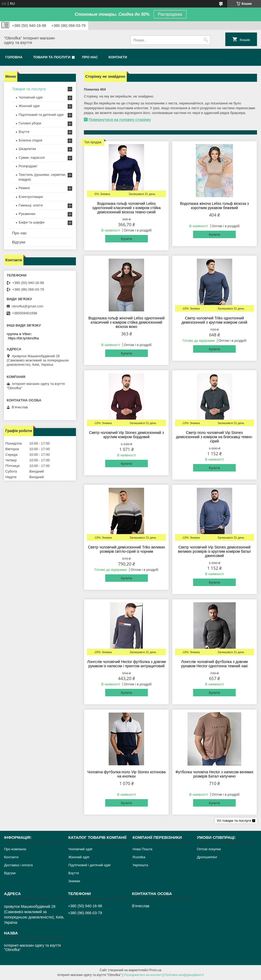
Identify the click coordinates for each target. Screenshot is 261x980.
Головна (14, 57)
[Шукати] (206, 40)
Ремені (24, 188)
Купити (127, 239)
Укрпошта (140, 865)
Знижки (74, 881)
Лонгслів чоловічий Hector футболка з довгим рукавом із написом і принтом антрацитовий (126, 664)
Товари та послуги (52, 57)
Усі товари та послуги (234, 821)
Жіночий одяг (29, 106)
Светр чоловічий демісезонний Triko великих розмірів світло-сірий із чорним (126, 549)
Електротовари (31, 197)
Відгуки (19, 242)
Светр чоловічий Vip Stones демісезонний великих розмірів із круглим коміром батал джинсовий (214, 551)
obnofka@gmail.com (28, 306)
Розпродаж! (28, 166)
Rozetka (139, 857)
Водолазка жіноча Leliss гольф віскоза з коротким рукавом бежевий (214, 206)
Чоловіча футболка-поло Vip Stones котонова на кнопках (127, 774)
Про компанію (15, 849)
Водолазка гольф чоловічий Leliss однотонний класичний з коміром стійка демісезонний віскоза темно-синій (127, 208)
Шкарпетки (27, 149)
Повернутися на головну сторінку (120, 120)
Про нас (90, 57)
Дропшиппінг (207, 857)
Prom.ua (155, 970)
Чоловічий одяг (31, 97)
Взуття (24, 132)
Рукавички (27, 214)
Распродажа (170, 14)
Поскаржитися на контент (143, 975)
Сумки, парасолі (32, 158)
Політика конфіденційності (184, 975)
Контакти (118, 57)
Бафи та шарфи (32, 222)
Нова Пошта (142, 849)
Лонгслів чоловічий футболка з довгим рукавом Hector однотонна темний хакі (214, 664)
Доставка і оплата (18, 865)
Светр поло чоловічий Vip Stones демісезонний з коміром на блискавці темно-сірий (215, 437)
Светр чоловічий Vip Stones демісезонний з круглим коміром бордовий (126, 435)
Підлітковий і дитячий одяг (89, 865)
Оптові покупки (209, 849)
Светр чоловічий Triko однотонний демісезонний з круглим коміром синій (215, 320)
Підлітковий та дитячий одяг (41, 115)
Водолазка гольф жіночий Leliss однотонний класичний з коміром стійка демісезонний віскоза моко (127, 322)
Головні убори (30, 123)
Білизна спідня (30, 140)
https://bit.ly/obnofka (23, 338)
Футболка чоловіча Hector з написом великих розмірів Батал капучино (215, 774)
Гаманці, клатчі (31, 205)
